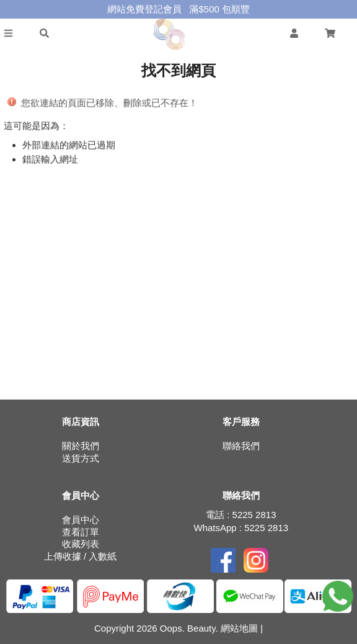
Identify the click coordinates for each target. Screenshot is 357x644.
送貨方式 (81, 458)
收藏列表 (81, 544)
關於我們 (81, 446)
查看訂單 (81, 532)
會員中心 (81, 520)
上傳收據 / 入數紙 (81, 556)
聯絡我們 (241, 446)
